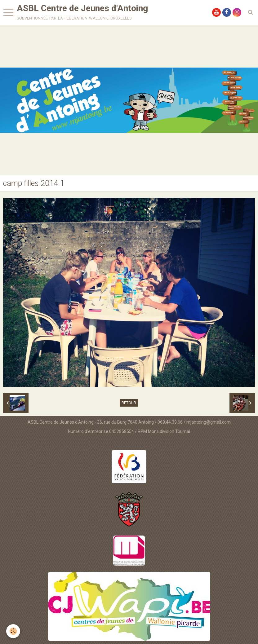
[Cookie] (13, 631)
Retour (129, 403)
